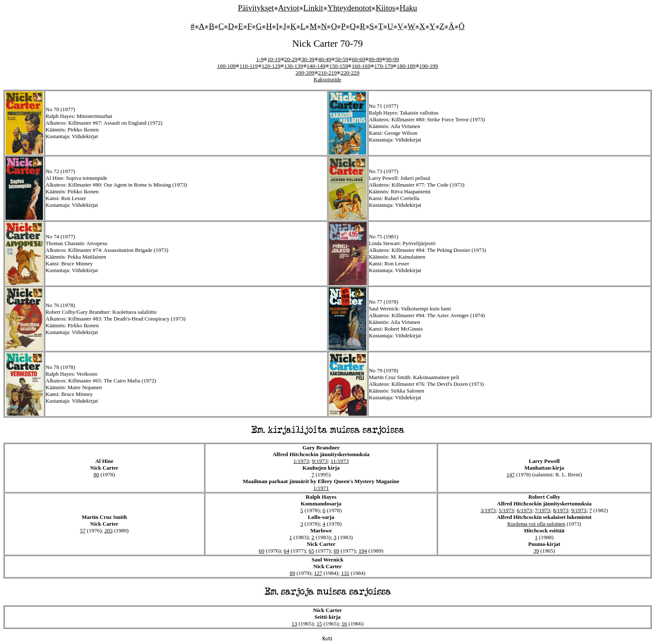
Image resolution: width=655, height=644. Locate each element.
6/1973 (524, 510)
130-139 (293, 66)
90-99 (392, 59)
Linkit (313, 8)
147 (511, 474)
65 (311, 551)
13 (294, 624)
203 (109, 530)
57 (83, 530)
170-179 (384, 66)
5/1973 (506, 510)
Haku (408, 8)
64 (286, 551)
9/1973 (320, 461)
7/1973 (542, 510)
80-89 (375, 59)
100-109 (226, 66)
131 (345, 573)
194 (363, 551)
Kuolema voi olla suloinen (536, 524)
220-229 (350, 73)
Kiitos (385, 8)
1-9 (260, 59)
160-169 (361, 66)
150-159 (338, 66)
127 (318, 573)
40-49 (325, 59)
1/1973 (301, 461)
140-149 (316, 66)
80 (96, 474)
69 (336, 551)
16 (344, 624)
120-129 (271, 66)
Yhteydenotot (349, 8)
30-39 (308, 59)
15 (319, 624)
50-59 (342, 59)
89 (292, 573)
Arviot (289, 8)
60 (262, 551)
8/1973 (561, 510)
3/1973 (488, 510)
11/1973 (340, 461)
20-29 (291, 59)
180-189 (406, 66)
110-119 (248, 66)
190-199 (429, 66)
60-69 (358, 59)
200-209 (305, 73)
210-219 (327, 73)
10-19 (274, 59)
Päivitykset (256, 8)
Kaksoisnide (327, 79)
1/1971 (321, 488)
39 (536, 551)
